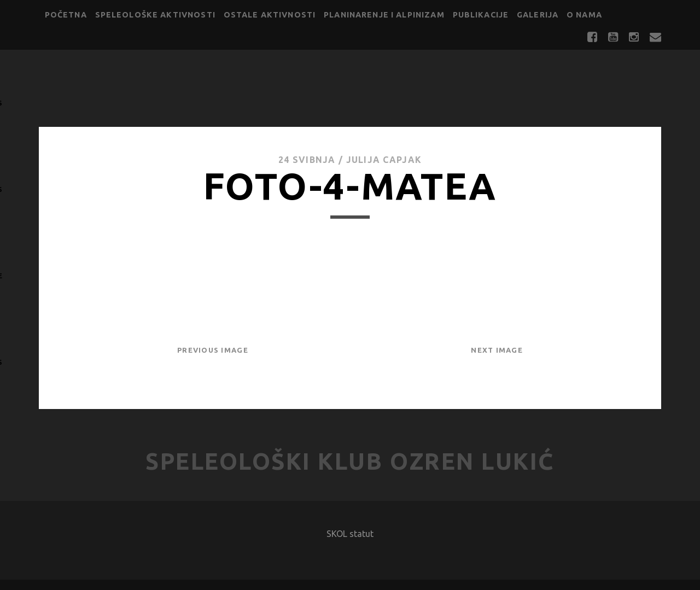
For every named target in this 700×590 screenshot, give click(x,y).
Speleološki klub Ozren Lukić (350, 461)
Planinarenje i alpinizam (384, 15)
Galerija (538, 15)
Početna (66, 15)
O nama (584, 15)
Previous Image (213, 350)
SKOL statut (350, 534)
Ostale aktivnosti (270, 15)
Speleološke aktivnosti (155, 15)
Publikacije (481, 15)
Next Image (497, 350)
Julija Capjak (384, 160)
